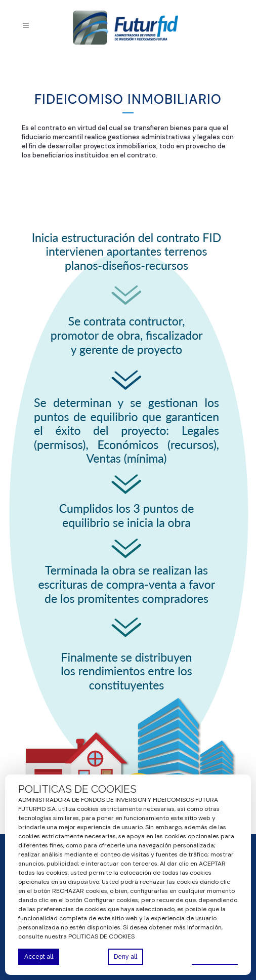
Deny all (125, 957)
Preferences (215, 956)
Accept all (39, 957)
